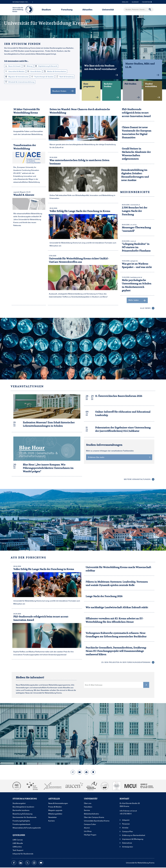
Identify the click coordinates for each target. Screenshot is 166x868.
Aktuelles (87, 9)
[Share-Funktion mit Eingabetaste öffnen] (73, 772)
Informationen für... (23, 2)
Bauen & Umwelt (13, 66)
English (125, 2)
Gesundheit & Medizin (15, 71)
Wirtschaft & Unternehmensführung (20, 82)
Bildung (28, 66)
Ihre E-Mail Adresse (94, 685)
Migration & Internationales (17, 77)
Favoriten (146, 2)
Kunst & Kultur (34, 71)
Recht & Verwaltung (65, 77)
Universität (108, 9)
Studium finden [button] (63, 91)
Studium (46, 9)
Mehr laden (137, 300)
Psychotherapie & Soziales (42, 77)
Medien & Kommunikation (55, 71)
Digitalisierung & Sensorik (46, 66)
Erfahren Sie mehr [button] (119, 457)
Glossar (134, 2)
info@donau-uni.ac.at (128, 811)
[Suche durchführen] (150, 10)
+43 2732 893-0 (126, 814)
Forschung (67, 9)
